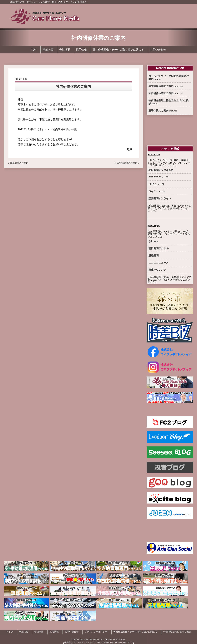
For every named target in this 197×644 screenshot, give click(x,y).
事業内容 (48, 50)
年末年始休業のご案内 (126, 163)
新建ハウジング (157, 270)
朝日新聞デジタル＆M (161, 170)
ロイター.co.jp (157, 191)
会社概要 (65, 50)
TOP (34, 50)
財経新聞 (154, 256)
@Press (153, 241)
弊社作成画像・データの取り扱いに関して (118, 50)
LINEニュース (156, 184)
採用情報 (81, 50)
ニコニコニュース (159, 177)
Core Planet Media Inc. (89, 640)
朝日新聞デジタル (159, 248)
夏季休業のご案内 (19, 163)
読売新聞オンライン (160, 198)
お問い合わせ (158, 50)
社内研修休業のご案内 (161, 93)
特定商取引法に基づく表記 (177, 632)
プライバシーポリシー (96, 632)
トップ (10, 632)
